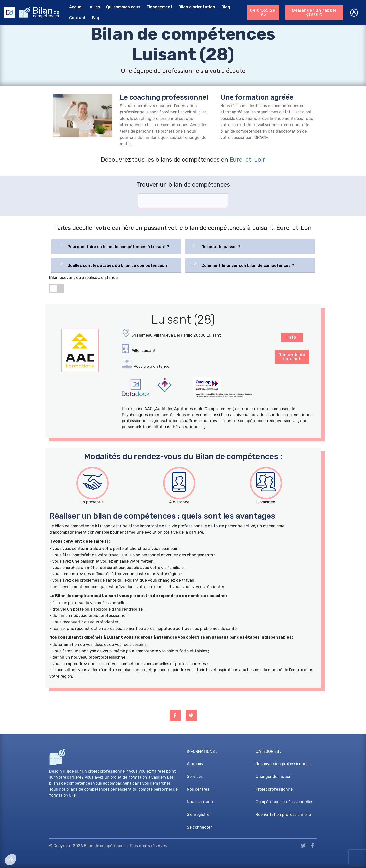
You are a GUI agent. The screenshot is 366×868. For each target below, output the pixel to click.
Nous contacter (201, 802)
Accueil (76, 7)
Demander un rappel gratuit (314, 12)
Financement (159, 7)
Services (195, 777)
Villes (95, 7)
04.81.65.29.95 (263, 12)
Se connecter (199, 827)
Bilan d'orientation (197, 7)
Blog (225, 7)
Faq (95, 18)
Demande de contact (292, 357)
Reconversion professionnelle (283, 764)
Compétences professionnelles (284, 802)
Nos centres (198, 789)
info (292, 337)
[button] (116, 246)
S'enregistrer (199, 815)
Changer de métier (273, 777)
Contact (77, 18)
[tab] (116, 247)
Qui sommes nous (123, 7)
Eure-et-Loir (247, 160)
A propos (195, 764)
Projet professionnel (275, 789)
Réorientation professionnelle (283, 815)
